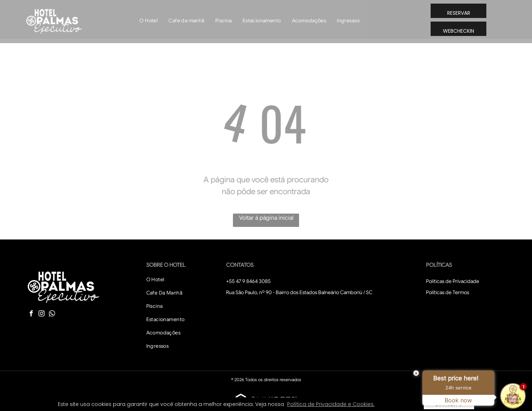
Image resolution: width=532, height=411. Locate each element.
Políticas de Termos (448, 292)
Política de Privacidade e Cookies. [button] (331, 404)
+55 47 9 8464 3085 (248, 281)
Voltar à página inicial (266, 218)
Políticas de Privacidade (453, 281)
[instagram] (41, 314)
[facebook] (31, 314)
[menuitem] (149, 21)
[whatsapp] (52, 314)
